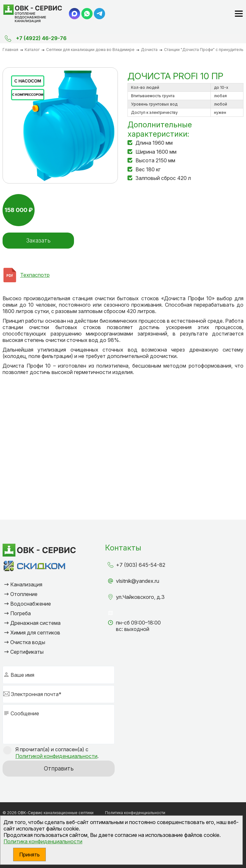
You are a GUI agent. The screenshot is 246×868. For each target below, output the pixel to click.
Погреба (20, 613)
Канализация (26, 584)
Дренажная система (35, 623)
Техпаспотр (35, 275)
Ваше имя (22, 675)
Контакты (123, 548)
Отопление (24, 594)
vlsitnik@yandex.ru (138, 581)
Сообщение (25, 713)
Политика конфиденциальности (43, 841)
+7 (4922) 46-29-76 (41, 38)
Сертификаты (27, 652)
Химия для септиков (35, 633)
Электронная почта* (36, 694)
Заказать (38, 240)
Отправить (59, 768)
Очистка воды (28, 642)
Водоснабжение (31, 604)
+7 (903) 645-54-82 (141, 565)
